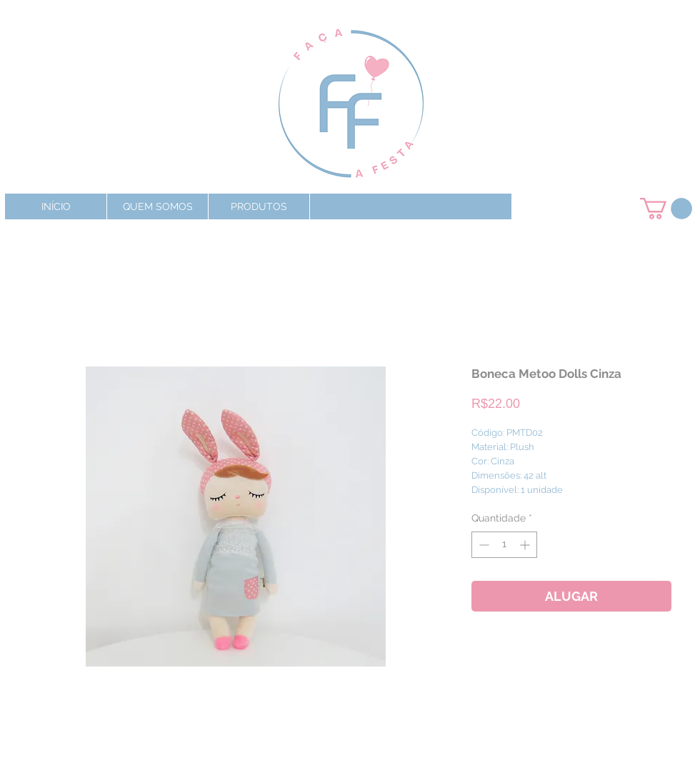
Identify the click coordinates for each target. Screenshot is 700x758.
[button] (259, 206)
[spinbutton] (504, 545)
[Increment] (526, 545)
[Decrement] (482, 545)
